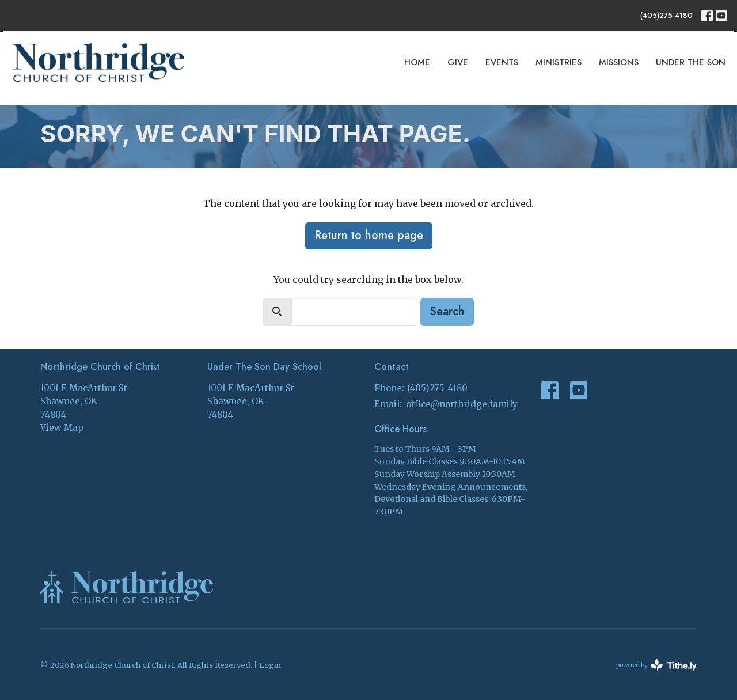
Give (458, 62)
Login (270, 665)
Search (447, 311)
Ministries (559, 62)
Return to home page (369, 235)
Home (417, 62)
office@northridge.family (462, 404)
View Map (62, 428)
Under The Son (691, 62)
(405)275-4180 (666, 15)
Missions (619, 62)
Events (502, 62)
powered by (656, 665)
